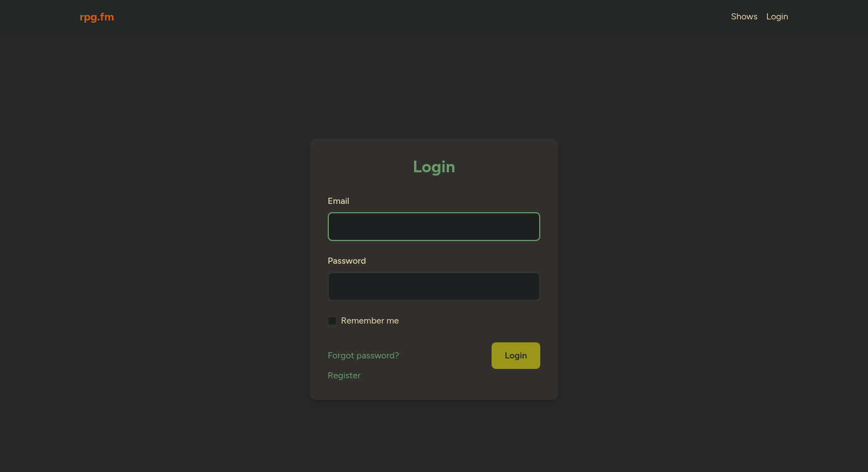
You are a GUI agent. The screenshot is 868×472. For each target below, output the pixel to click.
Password (347, 261)
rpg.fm (97, 17)
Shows (745, 16)
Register (344, 375)
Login (777, 16)
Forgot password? (363, 355)
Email (339, 201)
